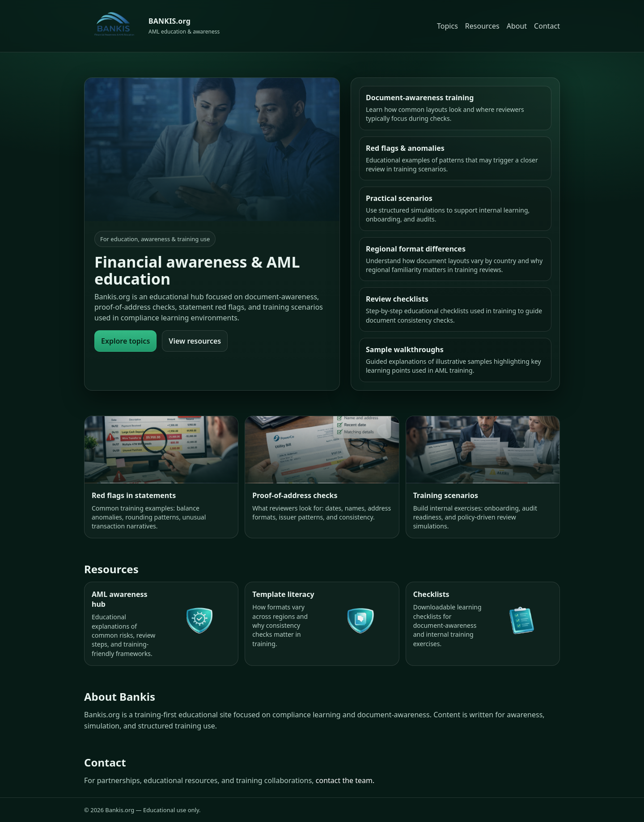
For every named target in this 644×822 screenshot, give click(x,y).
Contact (547, 26)
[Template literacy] (322, 624)
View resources (195, 341)
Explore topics (125, 341)
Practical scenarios (399, 198)
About (517, 26)
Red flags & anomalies (405, 148)
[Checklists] (483, 624)
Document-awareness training (420, 98)
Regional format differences (416, 249)
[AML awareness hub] (161, 624)
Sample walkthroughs (405, 349)
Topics (447, 26)
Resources (482, 26)
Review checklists (397, 299)
